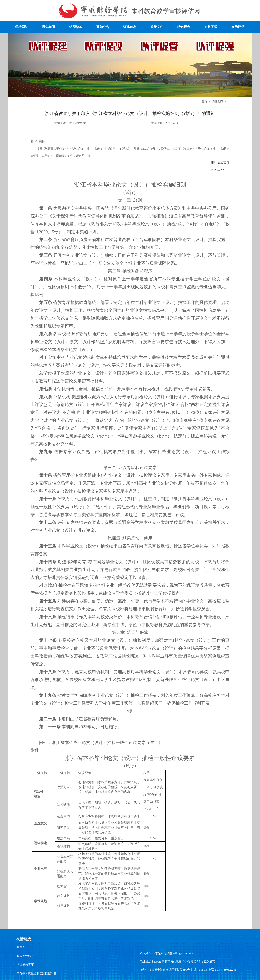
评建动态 (130, 27)
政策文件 (157, 27)
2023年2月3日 (220, 170)
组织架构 (76, 27)
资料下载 (211, 27)
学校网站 (22, 27)
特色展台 (184, 27)
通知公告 (103, 27)
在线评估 (238, 27)
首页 (204, 102)
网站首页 (49, 27)
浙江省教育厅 (220, 163)
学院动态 (217, 102)
